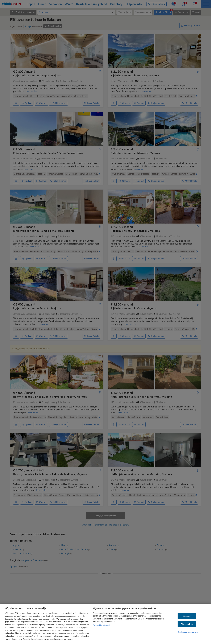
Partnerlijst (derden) (101, 625)
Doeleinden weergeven (188, 632)
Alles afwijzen (187, 624)
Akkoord (187, 616)
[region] (105, 624)
